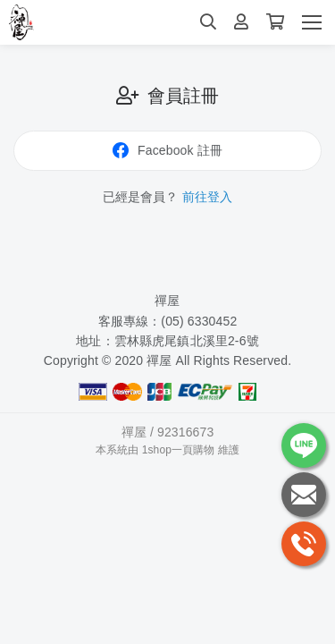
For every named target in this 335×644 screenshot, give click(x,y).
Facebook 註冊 (167, 150)
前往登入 (208, 197)
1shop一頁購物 (179, 450)
